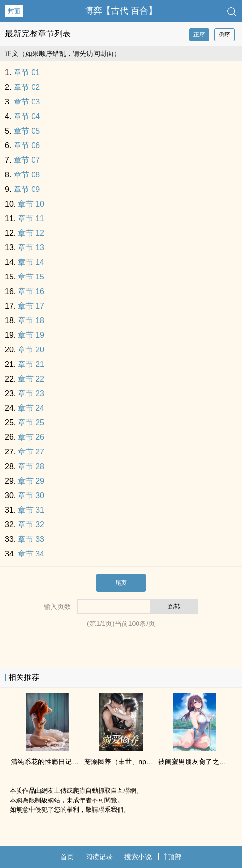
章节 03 (27, 102)
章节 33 (31, 539)
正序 (199, 35)
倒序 (225, 35)
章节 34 (31, 554)
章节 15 (31, 277)
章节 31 (31, 510)
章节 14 (31, 262)
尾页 (121, 583)
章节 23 (31, 393)
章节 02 (27, 87)
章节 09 (27, 189)
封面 (14, 11)
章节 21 (31, 364)
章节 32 (31, 525)
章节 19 (31, 335)
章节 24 (31, 408)
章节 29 (31, 481)
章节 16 (31, 291)
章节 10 (31, 204)
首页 (67, 857)
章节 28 (31, 466)
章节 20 (31, 350)
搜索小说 (138, 857)
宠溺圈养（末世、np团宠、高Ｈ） (136, 762)
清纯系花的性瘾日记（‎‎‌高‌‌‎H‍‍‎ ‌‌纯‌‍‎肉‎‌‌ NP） (67, 762)
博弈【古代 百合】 (121, 11)
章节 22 (31, 379)
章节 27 (31, 452)
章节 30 (31, 495)
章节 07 (27, 160)
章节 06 (27, 146)
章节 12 (31, 233)
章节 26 (31, 437)
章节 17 (31, 306)
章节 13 (31, 248)
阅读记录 (99, 857)
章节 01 (27, 73)
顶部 (173, 857)
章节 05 (27, 131)
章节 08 (27, 175)
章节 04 (27, 116)
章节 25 (31, 423)
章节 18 (31, 321)
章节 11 (31, 218)
